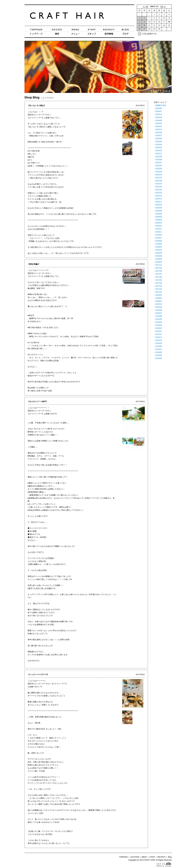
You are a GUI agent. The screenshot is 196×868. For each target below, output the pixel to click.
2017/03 (159, 286)
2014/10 (159, 340)
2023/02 (159, 151)
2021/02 (159, 193)
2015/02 (159, 328)
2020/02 (159, 223)
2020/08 (159, 211)
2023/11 (159, 129)
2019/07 (159, 238)
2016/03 (159, 295)
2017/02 (159, 289)
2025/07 (159, 111)
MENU (144, 857)
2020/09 (159, 208)
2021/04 (159, 190)
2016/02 (159, 298)
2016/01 (159, 301)
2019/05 (159, 244)
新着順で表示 (161, 105)
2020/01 (159, 226)
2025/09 (159, 108)
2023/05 (159, 142)
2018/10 (159, 250)
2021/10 (159, 178)
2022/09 (159, 157)
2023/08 (159, 132)
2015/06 (159, 316)
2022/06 (159, 166)
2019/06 (159, 241)
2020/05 (159, 217)
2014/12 (159, 334)
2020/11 (159, 202)
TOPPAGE (123, 857)
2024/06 (159, 120)
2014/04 (159, 358)
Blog (170, 857)
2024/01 (159, 126)
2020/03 (159, 220)
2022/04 (159, 172)
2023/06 (159, 139)
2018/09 (159, 253)
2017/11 (159, 265)
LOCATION (135, 857)
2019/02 (159, 247)
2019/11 (159, 232)
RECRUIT (162, 857)
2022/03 (159, 175)
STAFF (152, 857)
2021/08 (159, 181)
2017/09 (159, 271)
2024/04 (159, 123)
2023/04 (159, 145)
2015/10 (159, 304)
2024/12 (159, 114)
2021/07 (159, 184)
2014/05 (159, 355)
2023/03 (159, 148)
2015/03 (159, 325)
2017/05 (159, 280)
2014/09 (159, 343)
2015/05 (159, 319)
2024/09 (159, 117)
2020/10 (159, 205)
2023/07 (159, 136)
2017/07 (159, 274)
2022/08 (159, 160)
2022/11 (159, 154)
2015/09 (159, 307)
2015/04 (159, 322)
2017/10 (159, 268)
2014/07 (159, 349)
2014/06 (159, 352)
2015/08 (159, 310)
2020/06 (159, 214)
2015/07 (159, 313)
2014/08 (159, 346)
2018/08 (159, 256)
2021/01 (159, 196)
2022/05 (159, 169)
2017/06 (159, 277)
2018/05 (159, 259)
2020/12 (159, 199)
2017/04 (159, 283)
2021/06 (159, 187)
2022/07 (159, 163)
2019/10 (159, 235)
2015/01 (159, 331)
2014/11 (159, 337)
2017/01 (159, 292)
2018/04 (159, 262)
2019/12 (159, 229)
